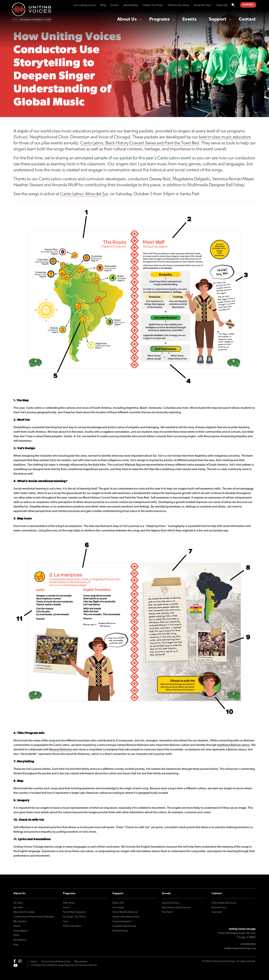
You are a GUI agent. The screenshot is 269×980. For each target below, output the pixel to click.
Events (190, 19)
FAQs (16, 935)
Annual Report (20, 931)
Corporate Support (122, 921)
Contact (247, 19)
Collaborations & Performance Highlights (34, 917)
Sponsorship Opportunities (126, 917)
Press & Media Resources (224, 903)
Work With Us (20, 940)
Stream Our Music (153, 5)
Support (218, 19)
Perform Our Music (179, 5)
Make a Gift (118, 903)
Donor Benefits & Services (125, 912)
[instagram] (20, 961)
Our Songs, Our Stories (74, 917)
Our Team (18, 908)
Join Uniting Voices (85, 5)
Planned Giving (120, 931)
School (66, 908)
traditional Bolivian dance (233, 745)
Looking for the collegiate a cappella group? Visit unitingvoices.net (64, 965)
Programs (160, 19)
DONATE (248, 5)
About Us (127, 19)
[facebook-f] (15, 961)
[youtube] (16, 965)
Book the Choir (203, 5)
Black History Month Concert (176, 908)
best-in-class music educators (225, 137)
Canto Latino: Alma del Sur (84, 194)
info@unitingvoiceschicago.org (240, 948)
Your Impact (118, 908)
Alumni (115, 5)
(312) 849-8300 (248, 944)
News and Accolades (24, 912)
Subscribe (222, 5)
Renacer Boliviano (61, 750)
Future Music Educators (75, 912)
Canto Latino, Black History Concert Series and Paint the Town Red (140, 143)
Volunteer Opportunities (124, 926)
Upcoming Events (171, 903)
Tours (66, 921)
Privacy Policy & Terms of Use (56, 962)
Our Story (18, 903)
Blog (103, 5)
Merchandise (131, 5)
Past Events (167, 912)
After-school (69, 903)
